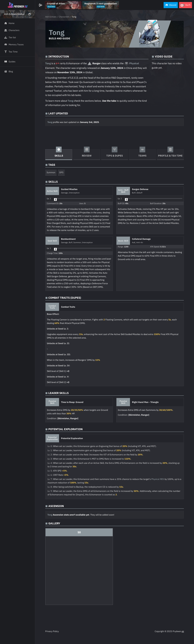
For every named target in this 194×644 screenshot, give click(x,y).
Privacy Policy (52, 631)
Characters (64, 17)
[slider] (55, 199)
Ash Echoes (51, 17)
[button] (171, 5)
